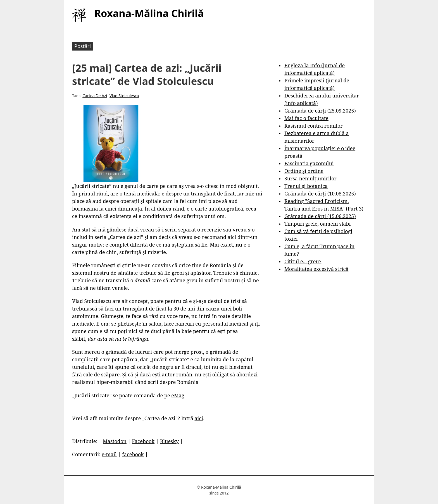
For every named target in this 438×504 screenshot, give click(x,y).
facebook (133, 454)
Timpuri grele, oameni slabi (317, 224)
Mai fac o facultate (306, 118)
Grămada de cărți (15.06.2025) (320, 216)
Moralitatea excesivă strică (316, 269)
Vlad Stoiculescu (124, 96)
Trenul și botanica (306, 186)
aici (199, 418)
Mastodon (115, 441)
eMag (178, 395)
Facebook (143, 441)
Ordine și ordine (304, 171)
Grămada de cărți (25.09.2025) (320, 111)
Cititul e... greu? (303, 261)
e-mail (109, 454)
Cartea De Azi (95, 96)
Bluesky (169, 441)
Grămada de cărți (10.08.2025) (320, 194)
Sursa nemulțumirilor (310, 178)
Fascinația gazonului (309, 163)
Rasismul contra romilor (314, 126)
